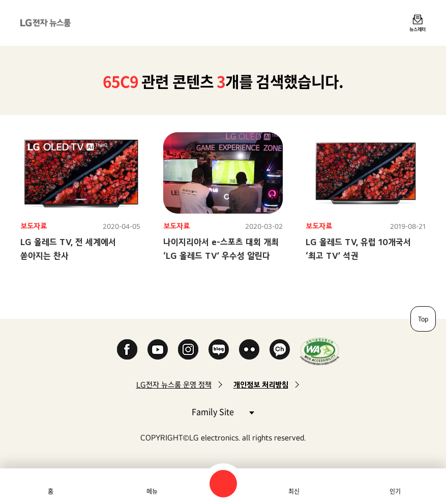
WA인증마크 (320, 351)
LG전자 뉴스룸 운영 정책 (174, 385)
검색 (223, 484)
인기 (395, 491)
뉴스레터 (418, 29)
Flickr (249, 349)
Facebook (127, 349)
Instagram (188, 349)
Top (423, 319)
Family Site (223, 411)
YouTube (158, 349)
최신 (294, 491)
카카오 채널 (280, 349)
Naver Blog (219, 349)
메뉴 (152, 491)
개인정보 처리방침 (261, 385)
